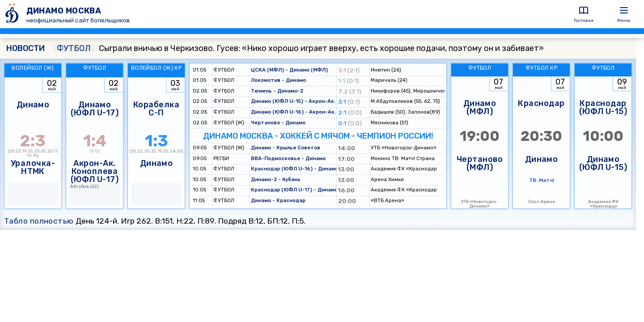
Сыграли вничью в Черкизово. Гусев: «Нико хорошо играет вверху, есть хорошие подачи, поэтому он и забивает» (298, 48)
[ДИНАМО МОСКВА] (13, 14)
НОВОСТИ (25, 48)
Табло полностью (39, 221)
